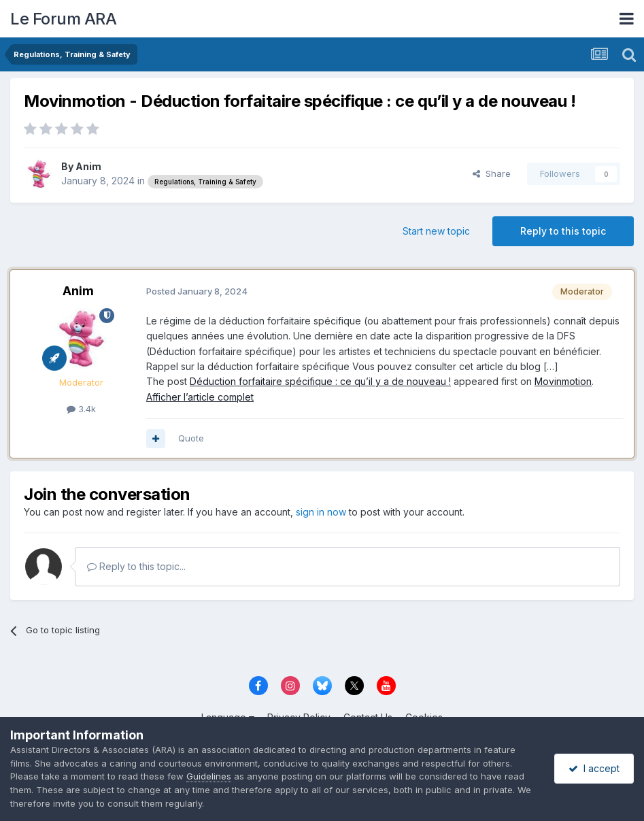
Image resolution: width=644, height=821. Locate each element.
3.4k (81, 409)
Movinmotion (563, 381)
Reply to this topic (563, 231)
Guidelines (209, 776)
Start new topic (436, 231)
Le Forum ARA (63, 19)
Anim (88, 166)
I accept (594, 768)
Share (492, 173)
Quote (191, 438)
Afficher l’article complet (200, 397)
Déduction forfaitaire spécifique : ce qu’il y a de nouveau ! (320, 381)
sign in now (321, 512)
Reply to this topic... (136, 566)
